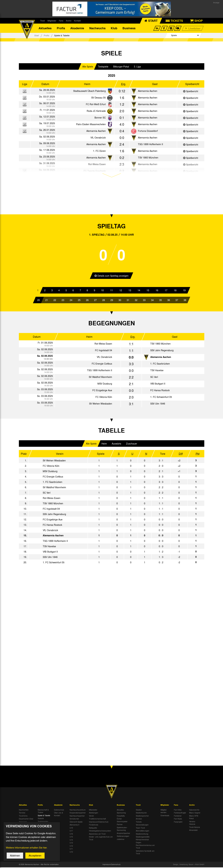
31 (128, 301)
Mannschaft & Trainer (43, 812)
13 (130, 291)
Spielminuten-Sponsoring (122, 829)
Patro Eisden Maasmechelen (91, 125)
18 (175, 291)
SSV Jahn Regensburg (162, 351)
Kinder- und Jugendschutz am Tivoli (101, 839)
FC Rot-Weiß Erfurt (96, 105)
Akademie (77, 28)
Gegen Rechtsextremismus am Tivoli (145, 846)
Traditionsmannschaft (97, 819)
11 (111, 291)
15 (148, 291)
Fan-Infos (178, 810)
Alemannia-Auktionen (23, 824)
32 (136, 301)
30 (120, 301)
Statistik (41, 819)
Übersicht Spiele (76, 822)
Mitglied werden (163, 812)
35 (160, 301)
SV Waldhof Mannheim (100, 378)
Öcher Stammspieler (122, 821)
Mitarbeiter (93, 810)
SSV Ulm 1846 (158, 404)
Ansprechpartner (123, 834)
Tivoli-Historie (195, 828)
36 (169, 301)
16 (157, 291)
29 (112, 301)
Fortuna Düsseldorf (148, 131)
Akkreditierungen (142, 831)
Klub (114, 28)
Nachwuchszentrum (78, 810)
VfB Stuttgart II (158, 384)
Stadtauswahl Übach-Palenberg (89, 91)
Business (129, 28)
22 (55, 301)
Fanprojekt (178, 822)
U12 (71, 846)
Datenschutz (59, 810)
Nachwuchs (97, 28)
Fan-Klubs (178, 819)
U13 (71, 843)
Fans (61, 21)
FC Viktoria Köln (104, 398)
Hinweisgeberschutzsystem (100, 831)
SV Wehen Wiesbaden (101, 404)
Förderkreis (94, 825)
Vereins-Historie (192, 823)
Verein (91, 816)
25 (79, 301)
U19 (71, 828)
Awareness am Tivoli (97, 834)
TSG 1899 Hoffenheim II (150, 145)
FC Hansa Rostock (160, 391)
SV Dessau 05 (98, 98)
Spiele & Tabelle (44, 816)
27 (95, 301)
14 (139, 291)
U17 (71, 831)
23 (63, 301)
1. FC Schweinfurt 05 (161, 398)
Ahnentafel (193, 831)
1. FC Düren (99, 151)
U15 (71, 837)
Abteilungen (94, 813)
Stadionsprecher (142, 816)
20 (38, 301)
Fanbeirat (178, 816)
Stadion (139, 810)
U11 (71, 849)
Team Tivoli (140, 828)
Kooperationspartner (78, 813)
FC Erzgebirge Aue (102, 391)
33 (144, 301)
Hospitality (121, 816)
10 (102, 291)
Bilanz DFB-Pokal (194, 818)
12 (121, 291)
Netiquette (93, 828)
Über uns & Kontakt (58, 815)
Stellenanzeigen (123, 837)
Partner (120, 825)
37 (177, 301)
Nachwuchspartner (77, 816)
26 (87, 301)
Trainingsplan (43, 822)
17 (166, 291)
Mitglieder (52, 21)
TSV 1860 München (148, 158)
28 (103, 301)
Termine (22, 813)
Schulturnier (74, 819)
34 (152, 301)
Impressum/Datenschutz (99, 822)
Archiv (69, 21)
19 (184, 291)
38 (185, 301)
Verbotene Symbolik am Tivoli (145, 853)
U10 (71, 852)
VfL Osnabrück (98, 138)
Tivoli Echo (23, 816)
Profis (61, 28)
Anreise (139, 819)
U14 (71, 840)
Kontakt (77, 21)
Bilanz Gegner (195, 813)
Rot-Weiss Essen (103, 344)
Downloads (165, 816)
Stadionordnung (142, 834)
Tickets (139, 822)
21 (47, 301)
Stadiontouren (141, 813)
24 (71, 301)
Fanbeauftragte (180, 813)
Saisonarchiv (194, 810)
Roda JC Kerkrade (96, 111)
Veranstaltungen (142, 825)
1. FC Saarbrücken (160, 364)
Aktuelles (45, 28)
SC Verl (154, 378)
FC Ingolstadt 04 (104, 351)
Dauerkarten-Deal (26, 819)
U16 (71, 834)
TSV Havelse (157, 371)
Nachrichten (24, 810)
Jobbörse (121, 840)
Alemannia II (74, 825)
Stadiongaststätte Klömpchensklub (143, 839)
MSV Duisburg (105, 384)
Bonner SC (100, 118)
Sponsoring (121, 813)
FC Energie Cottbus (102, 364)
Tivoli (43, 21)
